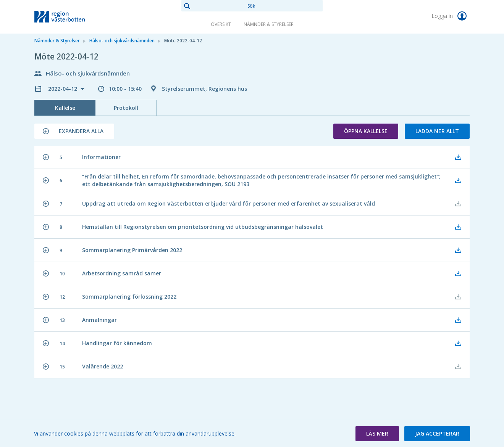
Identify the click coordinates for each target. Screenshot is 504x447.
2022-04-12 (63, 89)
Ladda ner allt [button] (437, 131)
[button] (74, 131)
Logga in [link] (451, 16)
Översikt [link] (221, 24)
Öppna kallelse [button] (366, 131)
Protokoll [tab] (126, 108)
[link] (73, 17)
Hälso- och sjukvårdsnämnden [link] (122, 41)
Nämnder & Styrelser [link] (269, 24)
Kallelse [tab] (65, 108)
